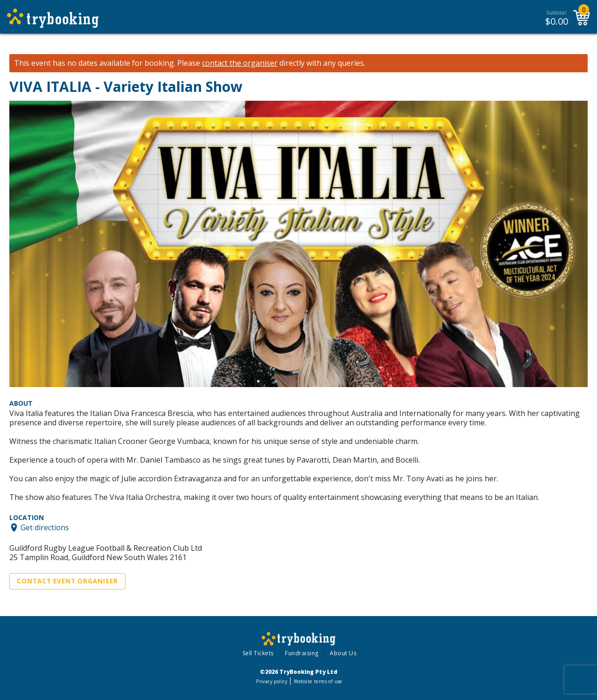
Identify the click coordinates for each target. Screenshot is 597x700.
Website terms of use (318, 681)
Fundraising (302, 653)
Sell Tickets (258, 653)
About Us (343, 653)
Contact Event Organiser (67, 581)
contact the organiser (240, 63)
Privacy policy (272, 681)
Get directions (45, 527)
